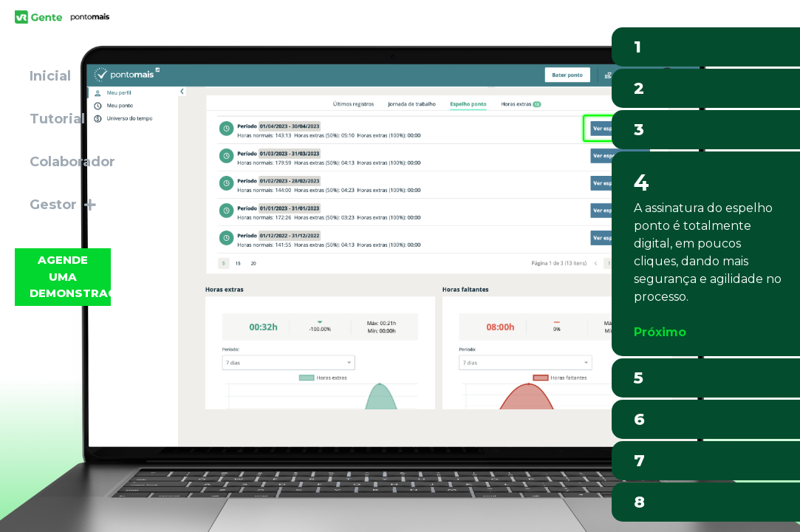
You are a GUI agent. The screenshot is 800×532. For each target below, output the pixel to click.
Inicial (50, 76)
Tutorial (57, 119)
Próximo (660, 332)
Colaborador (72, 162)
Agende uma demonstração (70, 276)
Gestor (63, 205)
